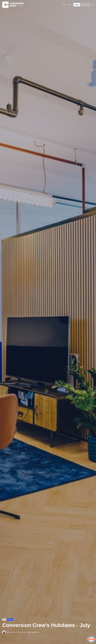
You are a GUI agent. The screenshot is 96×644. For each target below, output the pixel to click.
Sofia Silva (12, 632)
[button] (64, 5)
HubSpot (10, 619)
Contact (77, 5)
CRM (4, 619)
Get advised (86, 5)
